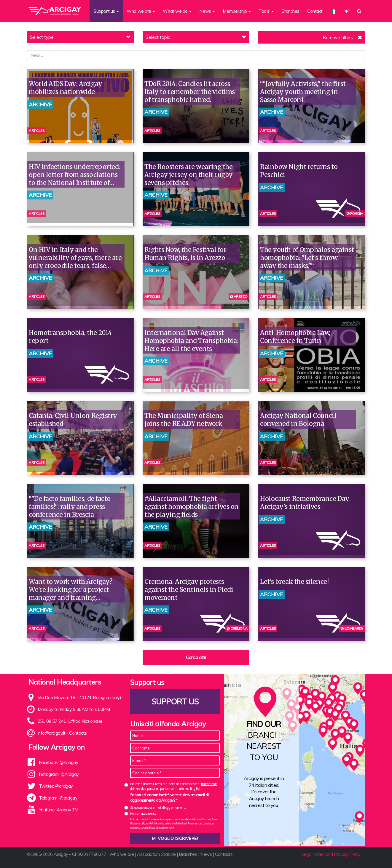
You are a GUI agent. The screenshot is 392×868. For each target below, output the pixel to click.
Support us (175, 702)
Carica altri (196, 657)
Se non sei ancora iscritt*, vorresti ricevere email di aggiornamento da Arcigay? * (169, 797)
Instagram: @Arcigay (59, 774)
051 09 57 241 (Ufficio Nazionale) (70, 721)
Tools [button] (266, 11)
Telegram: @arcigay (58, 798)
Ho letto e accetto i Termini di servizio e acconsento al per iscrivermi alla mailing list (174, 786)
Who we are (122, 854)
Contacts (78, 733)
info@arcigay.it (52, 733)
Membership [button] (237, 11)
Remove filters (338, 37)
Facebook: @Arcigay (59, 762)
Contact (315, 11)
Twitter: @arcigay (56, 786)
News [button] (207, 11)
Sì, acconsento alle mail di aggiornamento (158, 808)
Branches (290, 11)
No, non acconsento (143, 813)
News (206, 854)
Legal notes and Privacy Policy (331, 854)
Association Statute (156, 854)
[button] (347, 11)
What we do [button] (177, 11)
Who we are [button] (141, 11)
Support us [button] (106, 11)
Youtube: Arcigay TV (58, 810)
